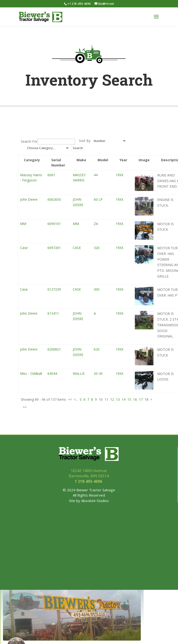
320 (97, 248)
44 (96, 175)
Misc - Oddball (31, 373)
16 (135, 399)
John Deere (29, 199)
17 (141, 399)
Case (24, 248)
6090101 (54, 224)
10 (101, 399)
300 (97, 289)
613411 (53, 313)
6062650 (54, 199)
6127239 (54, 289)
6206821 (54, 349)
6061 (51, 175)
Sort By (85, 141)
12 (112, 399)
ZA (96, 224)
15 (129, 399)
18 (147, 399)
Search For (29, 141)
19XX (120, 175)
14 (124, 399)
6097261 (54, 248)
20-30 (98, 373)
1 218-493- (89, 481)
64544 (52, 373)
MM (23, 224)
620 (97, 349)
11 (106, 399)
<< (70, 399)
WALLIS (79, 373)
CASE (77, 248)
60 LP (98, 199)
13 (118, 399)
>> (25, 407)
